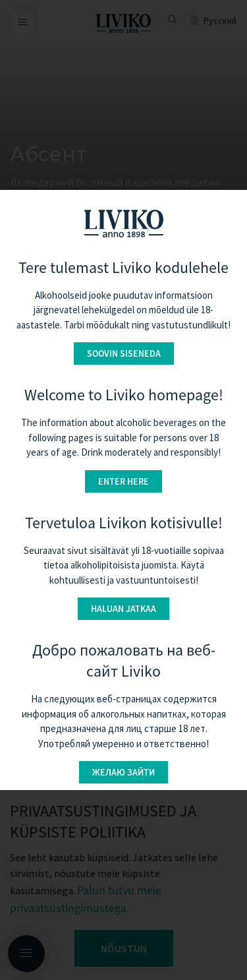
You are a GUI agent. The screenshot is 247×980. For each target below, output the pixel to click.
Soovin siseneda (124, 353)
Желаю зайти (123, 772)
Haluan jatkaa (123, 609)
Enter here (123, 481)
